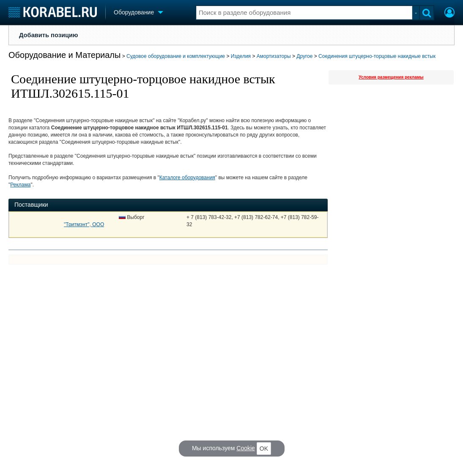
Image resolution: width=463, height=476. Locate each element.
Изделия (241, 56)
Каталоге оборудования (187, 178)
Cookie (246, 448)
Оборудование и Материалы (64, 55)
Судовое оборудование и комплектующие (176, 56)
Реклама (20, 185)
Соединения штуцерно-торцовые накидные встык (377, 56)
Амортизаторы (274, 56)
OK (264, 449)
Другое (304, 56)
